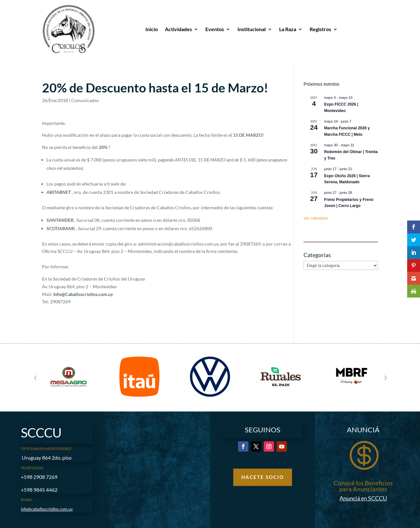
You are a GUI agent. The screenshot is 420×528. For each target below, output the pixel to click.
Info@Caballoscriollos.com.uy (83, 294)
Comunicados (85, 100)
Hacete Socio (263, 477)
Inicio (152, 29)
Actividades (178, 29)
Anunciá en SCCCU (363, 498)
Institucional (252, 29)
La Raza (288, 29)
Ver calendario (316, 218)
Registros (320, 29)
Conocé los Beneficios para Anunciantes (363, 486)
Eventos (215, 29)
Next (385, 377)
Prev (35, 377)
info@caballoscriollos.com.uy (47, 509)
